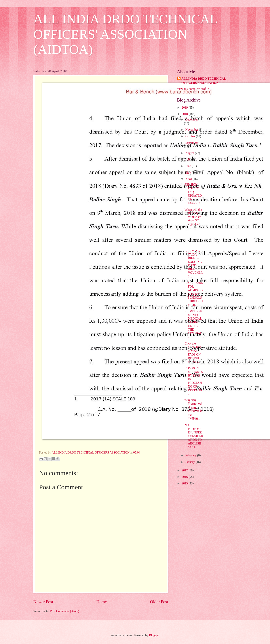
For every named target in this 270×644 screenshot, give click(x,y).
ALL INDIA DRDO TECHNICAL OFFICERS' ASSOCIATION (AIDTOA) (125, 34)
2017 (185, 470)
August (190, 153)
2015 (185, 483)
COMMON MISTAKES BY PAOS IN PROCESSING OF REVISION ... (194, 381)
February (191, 455)
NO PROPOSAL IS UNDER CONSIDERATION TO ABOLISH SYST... (194, 436)
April (189, 179)
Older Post (159, 602)
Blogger (154, 635)
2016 (185, 477)
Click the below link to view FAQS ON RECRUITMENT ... (193, 353)
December (192, 120)
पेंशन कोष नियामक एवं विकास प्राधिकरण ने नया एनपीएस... (193, 410)
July (188, 159)
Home (102, 602)
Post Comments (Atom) (65, 611)
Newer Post (43, 602)
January (190, 462)
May (189, 173)
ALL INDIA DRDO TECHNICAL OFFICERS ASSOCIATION (204, 81)
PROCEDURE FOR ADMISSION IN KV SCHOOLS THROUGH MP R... (194, 294)
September (192, 143)
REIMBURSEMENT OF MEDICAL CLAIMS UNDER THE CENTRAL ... (193, 324)
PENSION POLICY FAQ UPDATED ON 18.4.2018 (193, 194)
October (191, 136)
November (192, 130)
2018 (185, 114)
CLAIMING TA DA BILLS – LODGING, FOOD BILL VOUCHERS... (194, 264)
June (189, 166)
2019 (185, 108)
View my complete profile (193, 89)
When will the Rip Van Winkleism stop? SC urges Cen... (193, 217)
